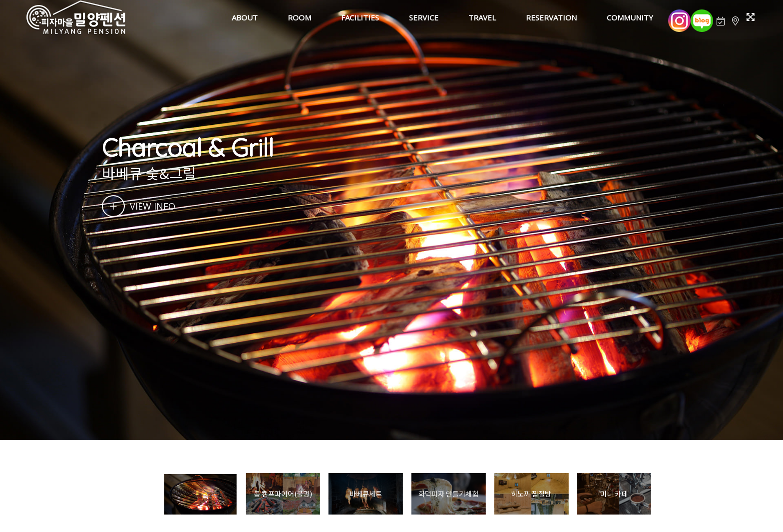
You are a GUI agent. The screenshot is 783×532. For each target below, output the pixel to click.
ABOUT (245, 17)
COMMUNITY (630, 17)
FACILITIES (360, 17)
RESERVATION (551, 17)
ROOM (299, 17)
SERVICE (424, 17)
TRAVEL (482, 17)
